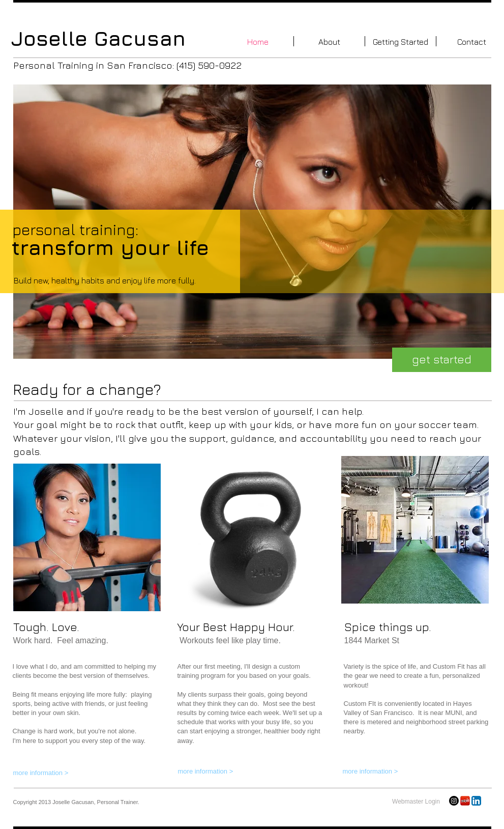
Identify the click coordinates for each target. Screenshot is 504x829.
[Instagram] (454, 801)
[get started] (442, 360)
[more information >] (61, 773)
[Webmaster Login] (416, 802)
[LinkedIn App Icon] (476, 801)
